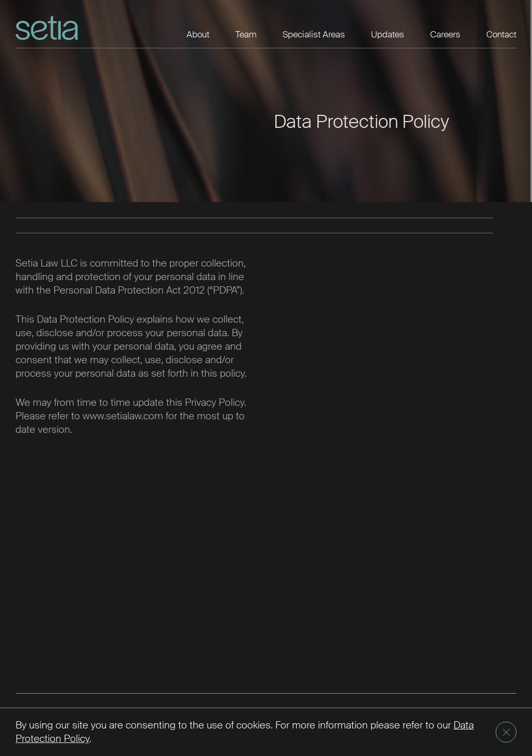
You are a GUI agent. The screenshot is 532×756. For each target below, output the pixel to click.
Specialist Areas (314, 34)
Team (246, 34)
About (198, 34)
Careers (445, 34)
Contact (501, 34)
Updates (388, 34)
